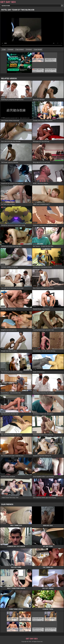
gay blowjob (39, 49)
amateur (29, 49)
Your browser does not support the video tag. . (32, 30)
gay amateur (20, 49)
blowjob (11, 49)
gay (5, 49)
